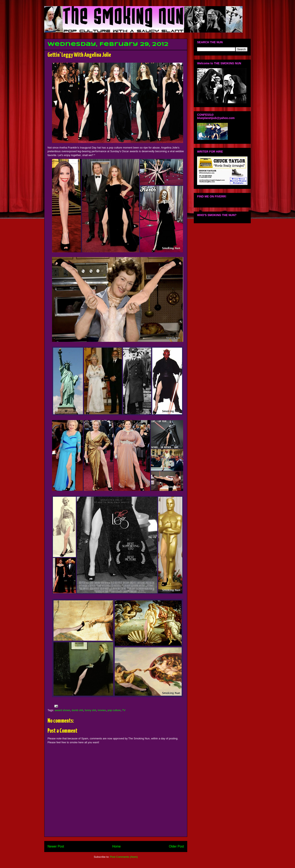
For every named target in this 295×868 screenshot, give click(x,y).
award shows (62, 710)
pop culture (114, 710)
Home (117, 846)
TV (124, 710)
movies (102, 710)
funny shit (90, 710)
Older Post (176, 846)
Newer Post (56, 846)
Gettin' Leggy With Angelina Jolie (79, 55)
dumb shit (77, 710)
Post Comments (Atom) (124, 857)
